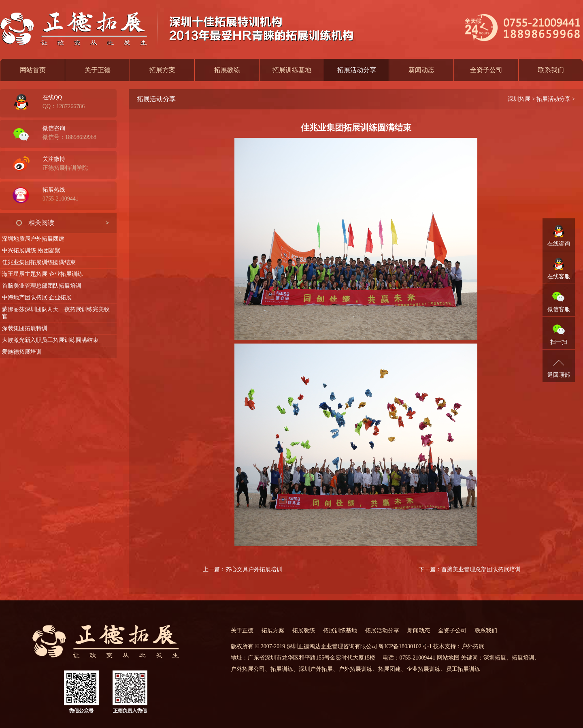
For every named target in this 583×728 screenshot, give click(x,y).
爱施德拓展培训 (22, 352)
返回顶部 (559, 375)
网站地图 (448, 658)
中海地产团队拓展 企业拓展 (37, 298)
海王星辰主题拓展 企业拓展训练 (43, 274)
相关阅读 (41, 223)
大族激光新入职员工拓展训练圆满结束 (50, 340)
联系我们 (551, 70)
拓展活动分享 (553, 99)
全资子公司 (486, 70)
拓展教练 (227, 70)
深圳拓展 (519, 99)
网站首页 (33, 70)
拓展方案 (162, 70)
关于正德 (98, 70)
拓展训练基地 (292, 70)
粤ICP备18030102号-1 (405, 646)
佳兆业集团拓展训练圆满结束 (39, 262)
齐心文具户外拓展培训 (254, 569)
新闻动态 (421, 70)
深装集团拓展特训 (25, 328)
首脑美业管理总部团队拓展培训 (42, 286)
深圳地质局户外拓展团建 (33, 239)
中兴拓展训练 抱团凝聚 (31, 251)
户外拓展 (473, 646)
